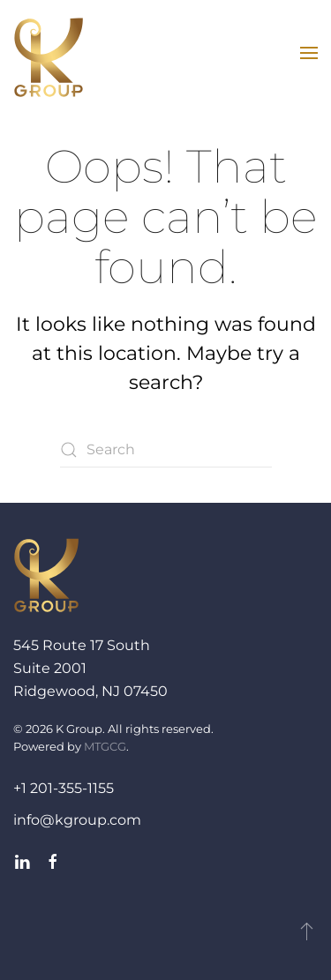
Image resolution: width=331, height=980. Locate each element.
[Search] (166, 450)
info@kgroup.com (77, 820)
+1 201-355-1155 (64, 788)
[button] (309, 53)
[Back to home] (49, 57)
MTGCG (105, 746)
